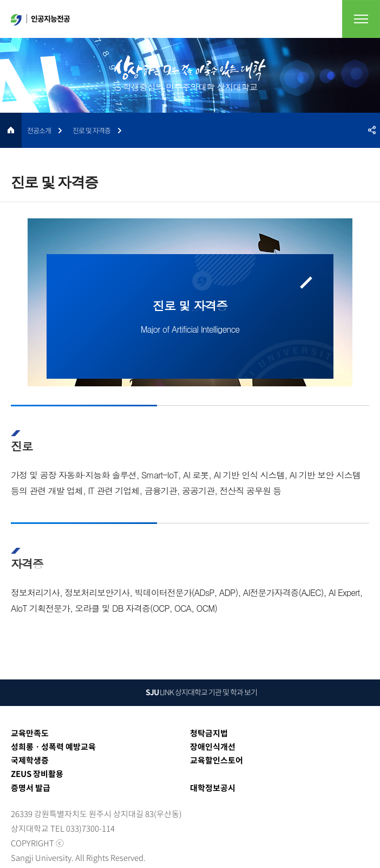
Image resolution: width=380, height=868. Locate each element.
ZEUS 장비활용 (37, 774)
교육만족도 (30, 733)
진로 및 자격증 (91, 130)
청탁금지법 (209, 733)
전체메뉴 (361, 19)
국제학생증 (30, 760)
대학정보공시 (213, 788)
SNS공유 (372, 130)
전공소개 (39, 130)
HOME (11, 130)
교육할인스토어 (217, 760)
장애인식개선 (213, 747)
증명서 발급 (31, 788)
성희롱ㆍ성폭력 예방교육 (53, 747)
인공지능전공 (40, 19)
